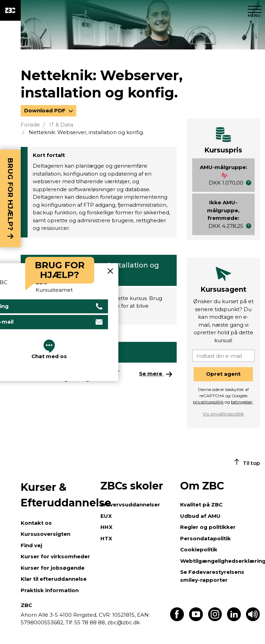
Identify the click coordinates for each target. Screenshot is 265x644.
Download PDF (46, 110)
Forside (30, 125)
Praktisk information (50, 590)
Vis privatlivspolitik (223, 414)
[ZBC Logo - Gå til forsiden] (10, 10)
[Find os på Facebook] (177, 619)
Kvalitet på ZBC (201, 505)
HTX (106, 538)
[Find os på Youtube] (196, 619)
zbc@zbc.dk (124, 622)
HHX (106, 527)
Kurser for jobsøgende (53, 568)
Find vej (31, 545)
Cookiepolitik (199, 549)
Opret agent (223, 374)
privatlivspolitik (208, 402)
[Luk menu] (255, 10)
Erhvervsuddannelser (130, 505)
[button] (249, 183)
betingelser (242, 402)
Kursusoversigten (46, 534)
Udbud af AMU (200, 516)
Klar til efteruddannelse (54, 579)
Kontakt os (36, 523)
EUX (106, 516)
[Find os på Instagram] (215, 619)
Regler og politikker (208, 527)
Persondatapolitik (205, 538)
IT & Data (61, 125)
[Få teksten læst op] (253, 619)
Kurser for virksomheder (55, 556)
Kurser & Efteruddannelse (57, 495)
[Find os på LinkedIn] (234, 619)
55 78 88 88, (90, 622)
